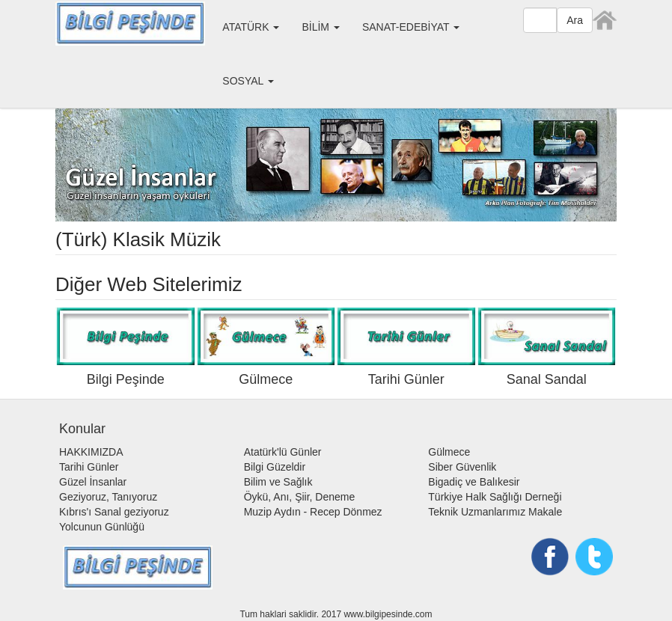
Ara (575, 20)
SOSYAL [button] (248, 81)
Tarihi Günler (89, 467)
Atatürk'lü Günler (283, 452)
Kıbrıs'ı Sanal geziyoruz (114, 512)
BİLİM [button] (320, 27)
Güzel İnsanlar (93, 482)
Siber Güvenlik (462, 467)
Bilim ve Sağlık (278, 482)
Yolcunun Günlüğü (102, 527)
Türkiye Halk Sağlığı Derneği (495, 497)
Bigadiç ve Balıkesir (474, 482)
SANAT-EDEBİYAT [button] (411, 27)
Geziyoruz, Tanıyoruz (108, 497)
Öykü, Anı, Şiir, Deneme (300, 497)
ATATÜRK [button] (251, 27)
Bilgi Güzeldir (275, 467)
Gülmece (449, 452)
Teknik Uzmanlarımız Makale (495, 512)
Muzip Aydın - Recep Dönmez (313, 512)
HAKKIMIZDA (91, 452)
